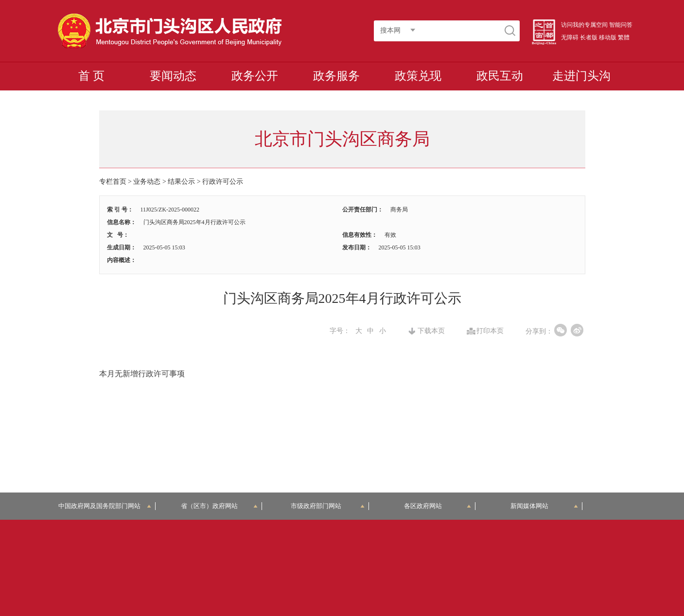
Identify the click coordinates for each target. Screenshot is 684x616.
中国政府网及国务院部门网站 (105, 506)
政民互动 (500, 76)
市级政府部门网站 (328, 506)
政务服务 (336, 76)
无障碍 (570, 37)
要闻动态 (173, 76)
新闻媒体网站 (544, 506)
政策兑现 (418, 76)
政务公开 (255, 76)
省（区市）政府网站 (219, 506)
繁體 (624, 37)
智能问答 (621, 25)
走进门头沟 (581, 76)
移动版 (608, 37)
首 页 (91, 76)
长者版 (589, 37)
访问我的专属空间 (584, 25)
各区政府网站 (438, 506)
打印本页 (490, 331)
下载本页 (431, 331)
